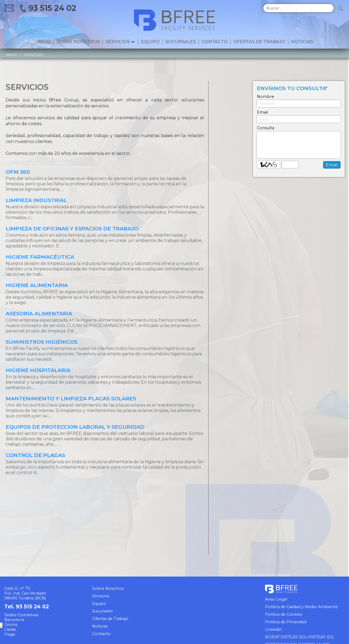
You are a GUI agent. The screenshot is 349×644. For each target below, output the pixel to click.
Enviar (332, 165)
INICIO (11, 55)
